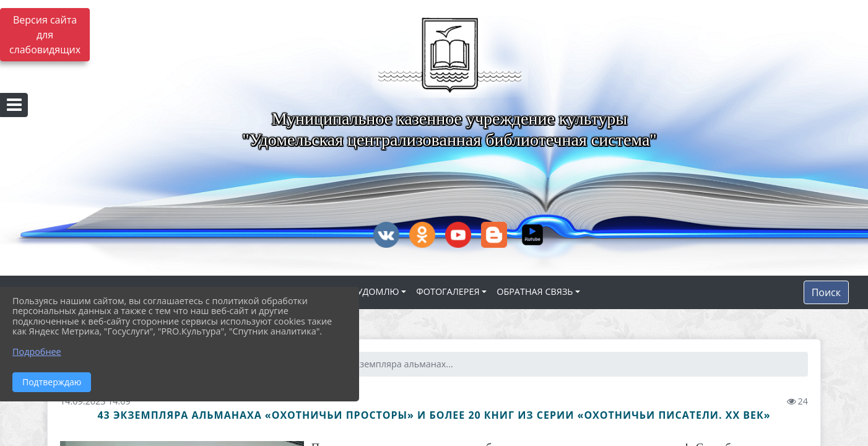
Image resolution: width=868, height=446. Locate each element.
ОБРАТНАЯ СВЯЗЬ (535, 291)
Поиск (826, 292)
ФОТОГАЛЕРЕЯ (448, 291)
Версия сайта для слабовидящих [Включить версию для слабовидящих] (45, 35)
